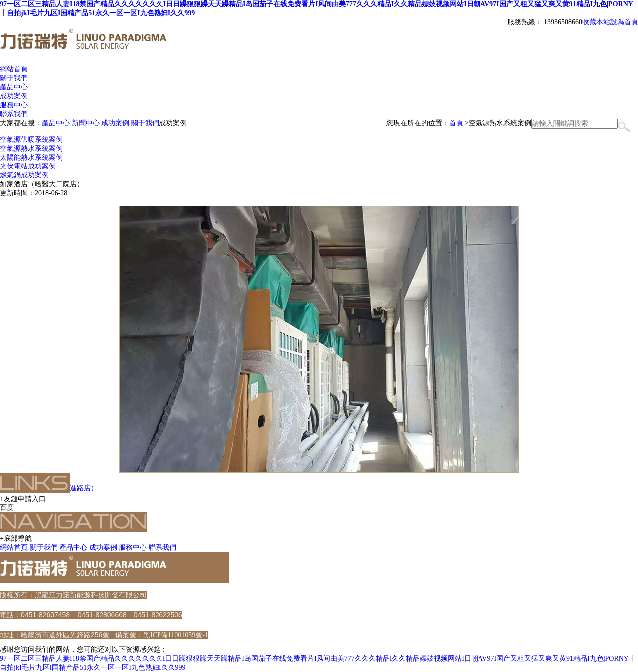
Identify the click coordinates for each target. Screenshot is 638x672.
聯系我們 (162, 548)
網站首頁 (14, 69)
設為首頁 (624, 22)
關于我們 (145, 123)
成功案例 (115, 123)
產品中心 (56, 123)
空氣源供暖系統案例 (31, 139)
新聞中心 (86, 123)
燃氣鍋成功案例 (24, 175)
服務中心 (133, 548)
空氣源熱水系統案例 (31, 148)
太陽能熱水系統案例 (31, 157)
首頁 (456, 123)
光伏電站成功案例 (28, 166)
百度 (7, 508)
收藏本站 (596, 22)
